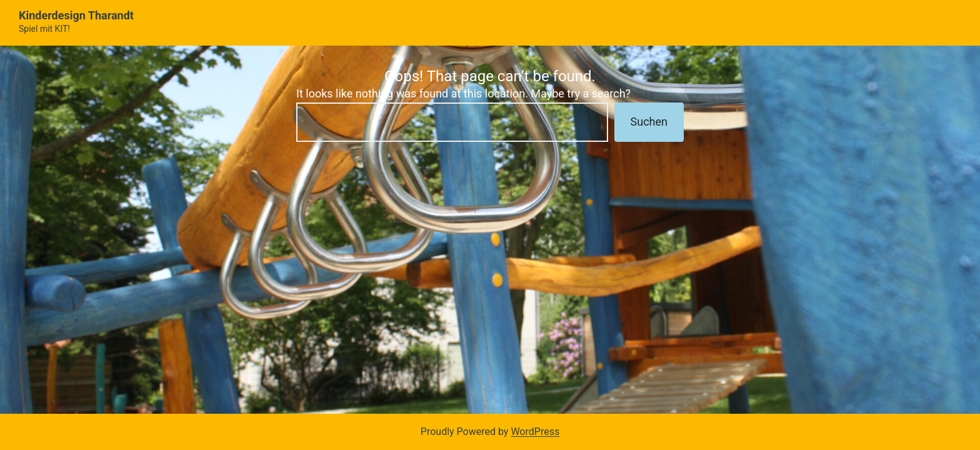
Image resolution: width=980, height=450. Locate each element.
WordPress (535, 432)
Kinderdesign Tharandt (76, 15)
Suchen (649, 122)
